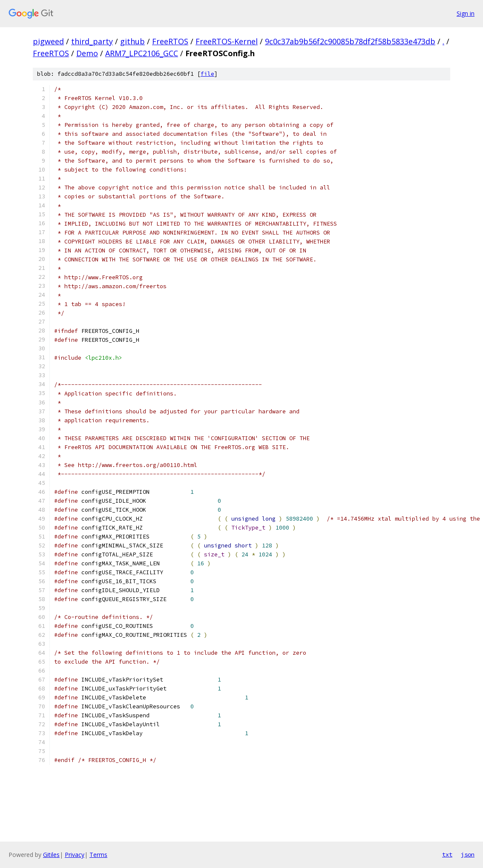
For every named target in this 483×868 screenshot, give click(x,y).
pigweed (48, 41)
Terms (98, 855)
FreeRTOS (170, 41)
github (132, 41)
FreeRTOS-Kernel (227, 41)
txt (447, 854)
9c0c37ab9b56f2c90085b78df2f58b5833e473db (350, 41)
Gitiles (51, 855)
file (207, 74)
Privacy (75, 855)
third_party (92, 41)
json (468, 854)
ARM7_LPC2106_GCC (142, 53)
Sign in (466, 13)
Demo (87, 53)
